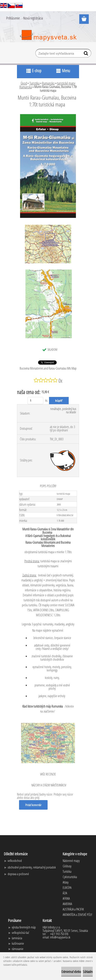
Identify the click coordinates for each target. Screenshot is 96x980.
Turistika (34, 83)
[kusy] (35, 401)
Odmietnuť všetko (71, 972)
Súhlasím (88, 972)
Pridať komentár (33, 805)
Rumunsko (48, 83)
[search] (86, 54)
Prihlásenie (13, 18)
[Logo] (48, 35)
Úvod (24, 83)
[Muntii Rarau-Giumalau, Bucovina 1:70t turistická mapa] (48, 116)
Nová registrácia (33, 18)
